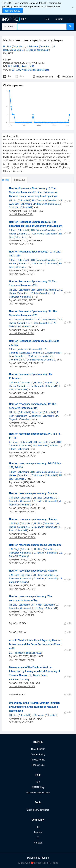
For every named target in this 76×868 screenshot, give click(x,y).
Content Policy (38, 754)
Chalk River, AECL (33, 653)
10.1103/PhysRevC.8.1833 (22, 397)
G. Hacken (14, 207)
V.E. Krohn (14, 680)
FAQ (38, 782)
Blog (38, 827)
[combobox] (42, 27)
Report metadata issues (38, 793)
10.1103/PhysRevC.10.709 (22, 426)
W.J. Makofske (40, 446)
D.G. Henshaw (16, 653)
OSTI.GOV (16, 70)
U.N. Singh (31, 50)
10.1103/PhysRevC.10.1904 (22, 486)
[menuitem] (47, 19)
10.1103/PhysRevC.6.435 (21, 722)
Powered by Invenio (38, 858)
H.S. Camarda (39, 200)
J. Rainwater (32, 46)
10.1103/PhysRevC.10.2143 (22, 512)
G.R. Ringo (25, 680)
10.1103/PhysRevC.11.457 (21, 66)
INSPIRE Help (38, 787)
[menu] (58, 19)
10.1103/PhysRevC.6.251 (21, 244)
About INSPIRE (38, 749)
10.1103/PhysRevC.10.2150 (22, 563)
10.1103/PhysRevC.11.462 (22, 615)
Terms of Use (38, 765)
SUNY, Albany (22, 556)
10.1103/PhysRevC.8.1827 (22, 367)
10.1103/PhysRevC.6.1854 (22, 274)
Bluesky (38, 832)
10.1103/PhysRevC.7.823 (21, 304)
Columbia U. (19, 46)
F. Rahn (13, 230)
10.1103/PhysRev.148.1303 (22, 686)
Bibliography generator (38, 810)
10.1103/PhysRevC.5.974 (21, 214)
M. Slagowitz (41, 204)
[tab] (12, 180)
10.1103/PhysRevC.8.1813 (22, 333)
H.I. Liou (7, 46)
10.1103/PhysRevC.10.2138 (22, 537)
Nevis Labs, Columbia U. (29, 349)
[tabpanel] (38, 457)
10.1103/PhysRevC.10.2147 (22, 589)
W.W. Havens (38, 234)
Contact (38, 843)
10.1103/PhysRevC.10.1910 (22, 456)
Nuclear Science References (35, 70)
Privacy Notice (38, 760)
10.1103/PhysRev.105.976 (22, 660)
